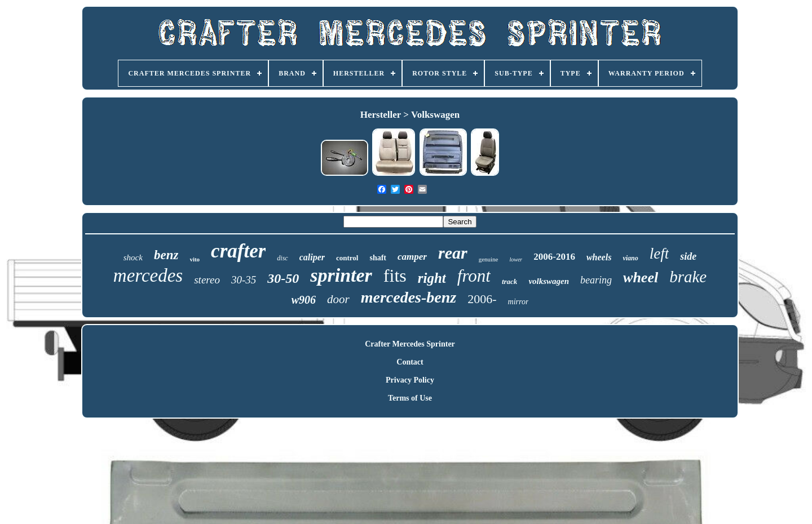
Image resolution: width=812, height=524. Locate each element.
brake (688, 277)
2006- (482, 299)
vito (195, 259)
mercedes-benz (409, 297)
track (509, 281)
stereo (207, 280)
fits (395, 276)
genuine (489, 259)
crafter (238, 251)
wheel (641, 277)
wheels (599, 257)
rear (453, 253)
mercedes (148, 276)
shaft (378, 258)
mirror (518, 302)
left (659, 254)
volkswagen (549, 281)
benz (166, 255)
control (347, 258)
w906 (304, 300)
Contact (410, 362)
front (474, 276)
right (432, 278)
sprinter (341, 275)
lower (516, 259)
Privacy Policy (410, 380)
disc (282, 258)
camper (412, 257)
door (338, 299)
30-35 (244, 280)
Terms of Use (410, 398)
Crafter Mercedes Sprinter (410, 344)
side (688, 256)
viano (630, 258)
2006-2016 (554, 257)
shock (133, 257)
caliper (312, 257)
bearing (596, 280)
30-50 (283, 278)
